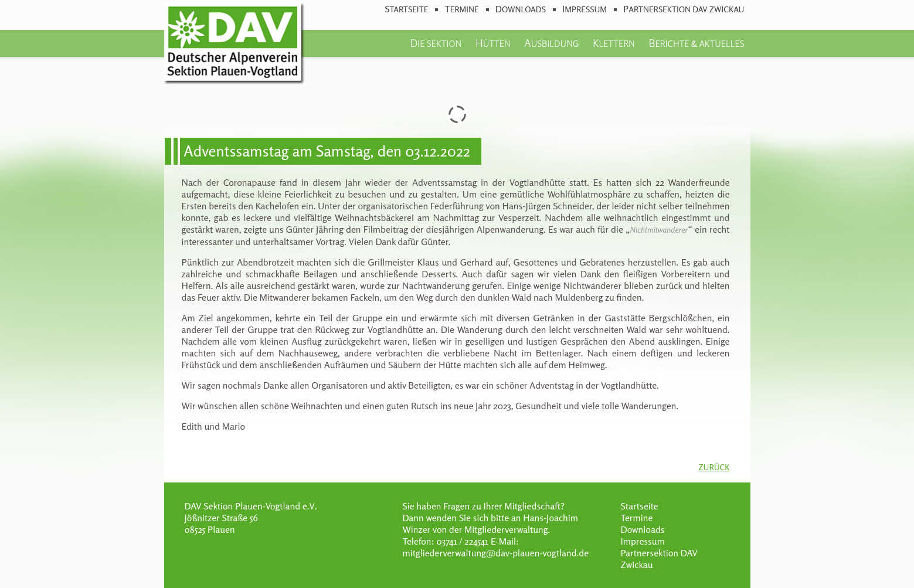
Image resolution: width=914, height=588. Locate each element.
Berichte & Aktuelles (696, 43)
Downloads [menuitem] (521, 9)
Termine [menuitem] (461, 9)
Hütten (493, 43)
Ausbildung (551, 43)
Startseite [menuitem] (406, 9)
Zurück (714, 467)
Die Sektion (436, 43)
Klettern (614, 43)
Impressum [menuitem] (585, 9)
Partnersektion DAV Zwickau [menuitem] (684, 9)
